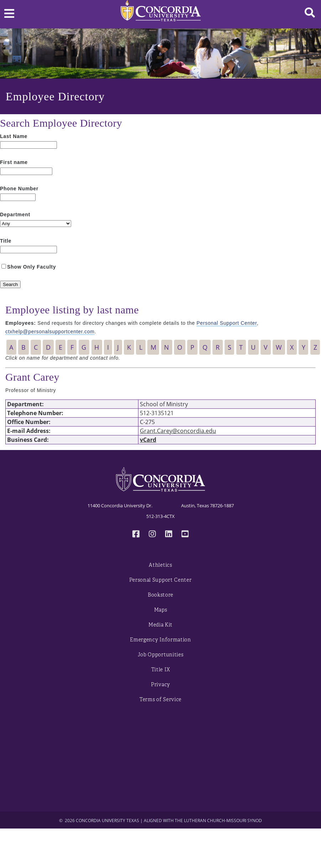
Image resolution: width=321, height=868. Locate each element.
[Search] (10, 284)
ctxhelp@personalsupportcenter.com (50, 332)
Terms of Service (160, 700)
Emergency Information (160, 640)
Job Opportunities (161, 655)
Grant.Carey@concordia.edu (178, 431)
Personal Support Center (227, 323)
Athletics (160, 565)
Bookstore (160, 595)
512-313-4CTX (160, 516)
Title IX (161, 670)
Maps (161, 610)
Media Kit (160, 625)
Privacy (160, 685)
